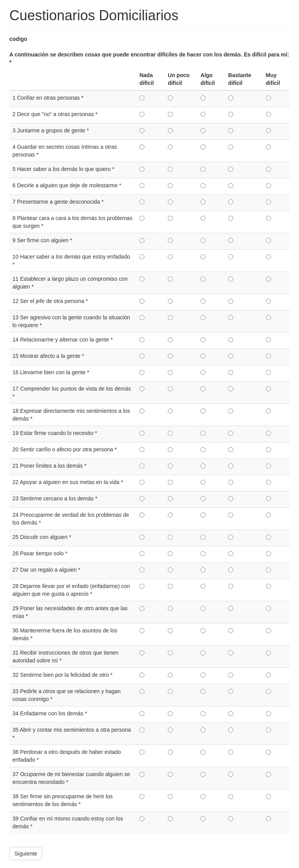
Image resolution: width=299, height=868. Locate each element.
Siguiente (26, 854)
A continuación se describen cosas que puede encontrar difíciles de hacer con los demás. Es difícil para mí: (149, 58)
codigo (18, 39)
